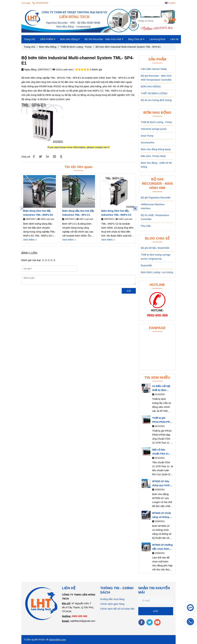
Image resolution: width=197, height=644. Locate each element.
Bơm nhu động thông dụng (156, 149)
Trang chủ (30, 39)
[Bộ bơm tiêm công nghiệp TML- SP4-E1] (173, 21)
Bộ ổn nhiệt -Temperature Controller (155, 217)
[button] (171, 3)
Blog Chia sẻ (136, 39)
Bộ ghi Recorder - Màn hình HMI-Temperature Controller (156, 78)
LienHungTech (157, 39)
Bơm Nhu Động (70, 39)
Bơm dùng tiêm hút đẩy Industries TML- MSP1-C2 (116, 213)
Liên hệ (174, 39)
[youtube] (157, 622)
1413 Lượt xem (63, 69)
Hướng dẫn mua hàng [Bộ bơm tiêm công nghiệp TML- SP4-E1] (112, 599)
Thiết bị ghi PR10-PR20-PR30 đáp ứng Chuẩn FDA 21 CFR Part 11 (162, 420)
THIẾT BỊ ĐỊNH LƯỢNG (154, 93)
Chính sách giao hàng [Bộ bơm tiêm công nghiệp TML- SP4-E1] (112, 604)
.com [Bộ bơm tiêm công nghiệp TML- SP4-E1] (63, 639)
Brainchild (146, 265)
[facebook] (142, 622)
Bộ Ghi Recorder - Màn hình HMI (104, 39)
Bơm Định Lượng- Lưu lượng (157, 272)
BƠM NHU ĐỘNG (151, 86)
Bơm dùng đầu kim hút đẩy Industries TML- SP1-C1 (78, 213)
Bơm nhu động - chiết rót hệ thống (156, 165)
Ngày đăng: (29, 69)
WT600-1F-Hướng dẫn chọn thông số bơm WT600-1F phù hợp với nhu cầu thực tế (163, 547)
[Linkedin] (48, 157)
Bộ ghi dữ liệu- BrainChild (155, 248)
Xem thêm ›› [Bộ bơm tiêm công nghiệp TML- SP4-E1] (30, 240)
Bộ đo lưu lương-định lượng (156, 100)
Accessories (148, 142)
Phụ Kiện (146, 226)
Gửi (129, 291)
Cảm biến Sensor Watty (154, 69)
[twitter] (149, 622)
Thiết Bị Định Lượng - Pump (156, 122)
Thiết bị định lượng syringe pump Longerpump (156, 257)
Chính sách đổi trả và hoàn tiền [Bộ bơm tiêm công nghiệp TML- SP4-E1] (117, 609)
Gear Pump (147, 136)
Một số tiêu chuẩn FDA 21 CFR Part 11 (160, 452)
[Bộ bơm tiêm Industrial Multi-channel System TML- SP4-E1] (98, 21)
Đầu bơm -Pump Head (153, 156)
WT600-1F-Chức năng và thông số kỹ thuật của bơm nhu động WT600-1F (163, 515)
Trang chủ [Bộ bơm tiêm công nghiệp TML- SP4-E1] (30, 47)
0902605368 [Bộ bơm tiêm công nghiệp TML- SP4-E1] (40, 3)
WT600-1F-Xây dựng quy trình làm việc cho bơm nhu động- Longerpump (161, 484)
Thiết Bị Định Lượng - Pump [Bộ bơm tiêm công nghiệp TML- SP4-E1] (76, 47)
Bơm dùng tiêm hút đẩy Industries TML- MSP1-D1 (38, 213)
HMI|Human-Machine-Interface (153, 206)
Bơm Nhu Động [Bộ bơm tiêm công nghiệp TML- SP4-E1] (48, 47)
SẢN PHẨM (48, 39)
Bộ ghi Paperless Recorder (156, 198)
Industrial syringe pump (154, 129)
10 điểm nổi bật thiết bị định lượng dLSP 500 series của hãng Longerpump (162, 388)
